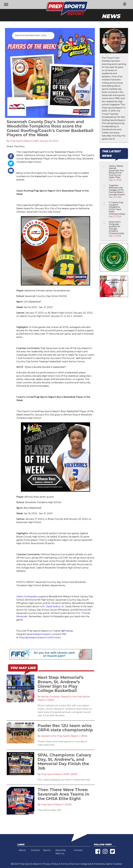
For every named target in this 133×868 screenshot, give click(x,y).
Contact (78, 850)
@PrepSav (67, 631)
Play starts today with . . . (51, 810)
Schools (35, 850)
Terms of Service (70, 864)
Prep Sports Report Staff (24, 141)
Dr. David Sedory (51, 606)
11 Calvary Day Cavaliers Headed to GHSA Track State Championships (117, 208)
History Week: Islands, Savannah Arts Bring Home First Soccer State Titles (116, 172)
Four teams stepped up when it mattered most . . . (65, 780)
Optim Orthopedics (27, 597)
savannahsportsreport (39, 634)
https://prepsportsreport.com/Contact (40, 637)
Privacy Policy (50, 864)
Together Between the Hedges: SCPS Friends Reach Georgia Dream (117, 190)
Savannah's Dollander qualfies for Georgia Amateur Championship (116, 228)
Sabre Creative (114, 864)
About (22, 850)
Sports (47, 850)
